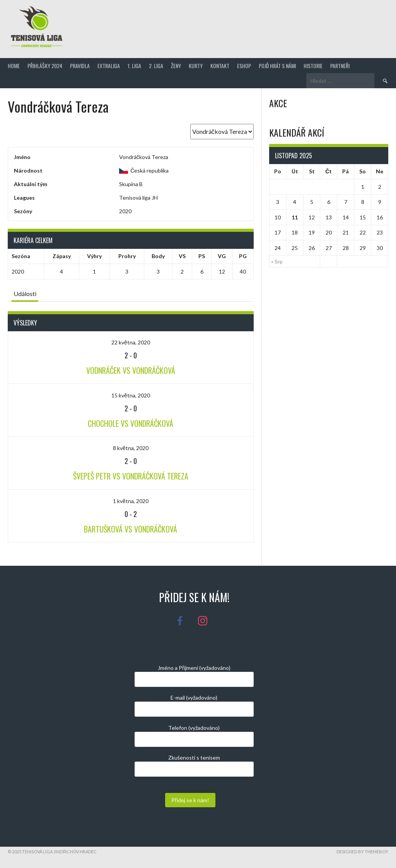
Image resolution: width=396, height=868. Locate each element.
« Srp (277, 261)
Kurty (196, 66)
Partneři (340, 66)
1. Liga (134, 66)
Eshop (244, 66)
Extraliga (109, 66)
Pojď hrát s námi (277, 66)
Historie (313, 66)
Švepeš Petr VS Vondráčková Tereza (131, 476)
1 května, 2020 (131, 501)
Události (25, 294)
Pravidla (80, 66)
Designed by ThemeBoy (362, 852)
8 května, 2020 (131, 448)
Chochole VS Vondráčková (131, 423)
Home (14, 66)
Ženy (176, 66)
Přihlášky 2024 (45, 66)
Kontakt (220, 66)
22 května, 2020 (131, 342)
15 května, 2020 (131, 395)
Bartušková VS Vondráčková (131, 529)
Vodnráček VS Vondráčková (131, 370)
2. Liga (156, 66)
